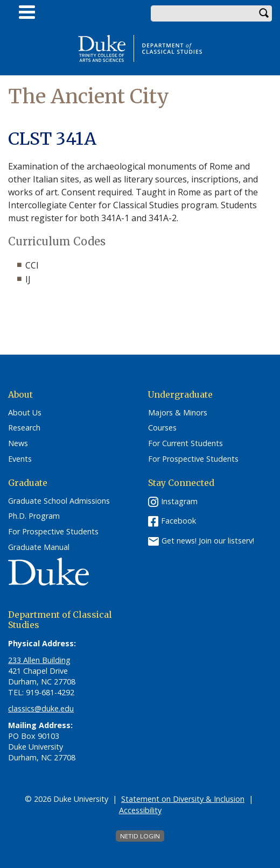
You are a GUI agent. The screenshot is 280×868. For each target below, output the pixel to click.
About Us (25, 413)
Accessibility (140, 810)
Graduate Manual (39, 547)
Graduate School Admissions (59, 501)
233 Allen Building (39, 660)
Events (20, 459)
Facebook (178, 521)
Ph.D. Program (34, 516)
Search (264, 13)
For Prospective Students (193, 459)
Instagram (179, 501)
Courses (162, 428)
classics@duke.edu (41, 708)
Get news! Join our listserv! (208, 540)
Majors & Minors (178, 413)
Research (24, 428)
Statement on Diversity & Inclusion (183, 799)
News (18, 443)
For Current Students (185, 443)
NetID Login (140, 836)
